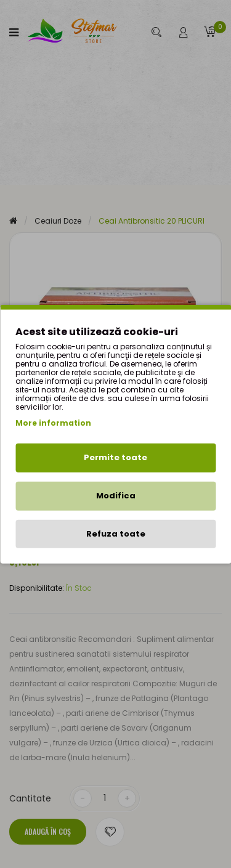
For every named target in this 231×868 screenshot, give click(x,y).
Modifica (116, 496)
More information (53, 423)
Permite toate (115, 457)
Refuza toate (116, 533)
